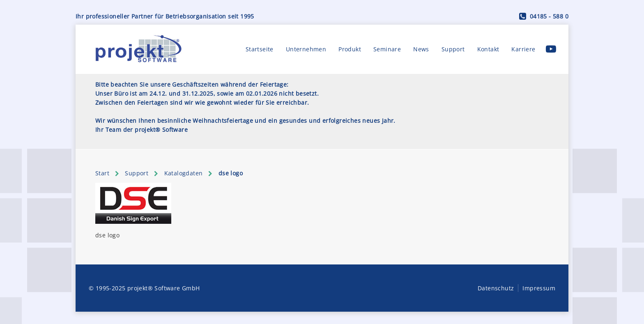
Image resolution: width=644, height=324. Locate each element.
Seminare (387, 49)
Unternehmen (306, 49)
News (421, 49)
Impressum (539, 288)
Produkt (350, 49)
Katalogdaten (184, 173)
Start (102, 173)
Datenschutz (496, 288)
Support (453, 49)
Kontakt (488, 49)
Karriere (523, 49)
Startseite (260, 49)
